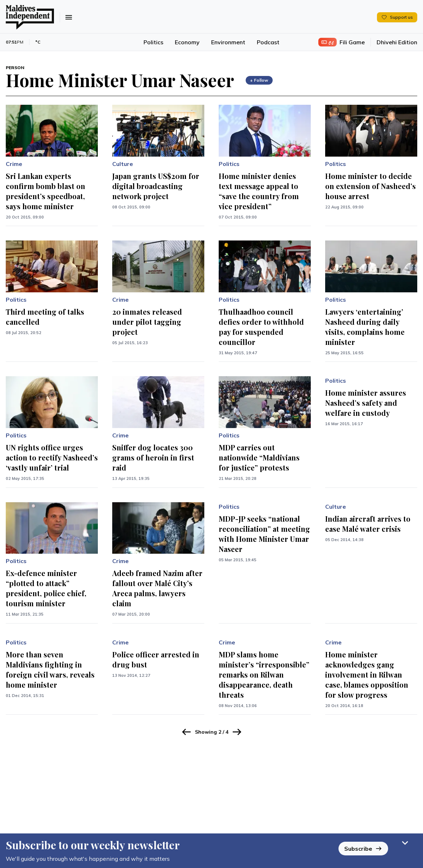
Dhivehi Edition (397, 42)
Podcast (268, 42)
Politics (153, 42)
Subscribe (363, 845)
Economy (187, 42)
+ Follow (259, 80)
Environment (228, 42)
